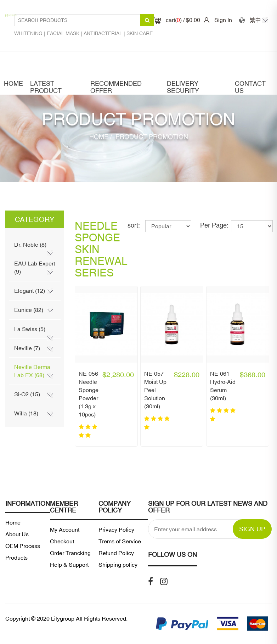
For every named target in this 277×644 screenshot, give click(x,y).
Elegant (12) (30, 291)
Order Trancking (70, 553)
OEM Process (23, 546)
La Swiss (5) (30, 329)
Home (13, 84)
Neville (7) (27, 348)
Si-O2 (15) (27, 394)
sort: (134, 225)
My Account (65, 530)
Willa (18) (26, 413)
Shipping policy (118, 565)
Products (16, 558)
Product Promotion (151, 137)
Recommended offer (116, 87)
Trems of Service (120, 541)
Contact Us (250, 87)
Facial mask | (65, 33)
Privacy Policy (116, 530)
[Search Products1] (77, 20)
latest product (46, 87)
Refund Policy (116, 553)
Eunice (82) (29, 310)
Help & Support (69, 565)
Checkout (62, 541)
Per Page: (214, 225)
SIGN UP (252, 529)
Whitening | (30, 33)
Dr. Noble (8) (30, 245)
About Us (17, 534)
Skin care (140, 33)
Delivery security (183, 87)
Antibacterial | (105, 33)
